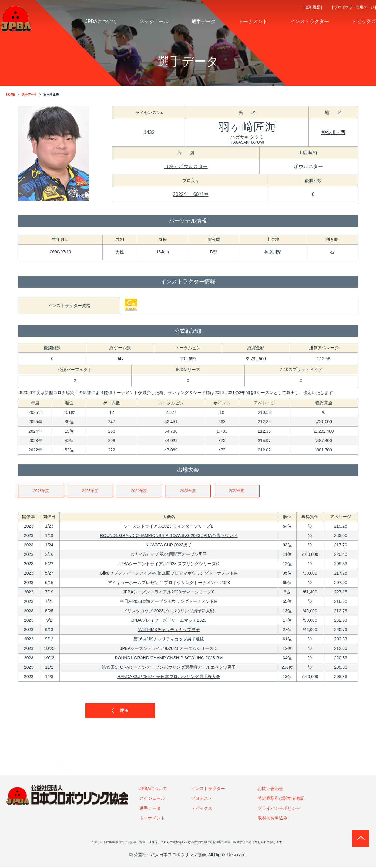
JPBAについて (153, 789)
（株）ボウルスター (186, 166)
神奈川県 (273, 252)
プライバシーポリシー (279, 809)
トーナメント (152, 819)
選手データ (150, 809)
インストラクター (208, 789)
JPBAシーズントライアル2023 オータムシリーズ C (169, 649)
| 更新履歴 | (313, 7)
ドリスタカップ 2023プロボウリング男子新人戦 (169, 612)
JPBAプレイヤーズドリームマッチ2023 (169, 621)
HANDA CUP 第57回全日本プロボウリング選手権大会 (169, 677)
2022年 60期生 (191, 194)
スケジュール (152, 799)
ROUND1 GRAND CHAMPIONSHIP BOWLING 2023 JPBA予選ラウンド (169, 536)
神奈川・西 (333, 132)
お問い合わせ (270, 789)
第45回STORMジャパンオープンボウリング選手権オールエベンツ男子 (169, 668)
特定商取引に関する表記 (281, 799)
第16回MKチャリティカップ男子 (169, 630)
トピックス (202, 809)
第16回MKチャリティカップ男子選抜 (169, 640)
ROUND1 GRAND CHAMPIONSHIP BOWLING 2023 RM (169, 659)
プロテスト (202, 799)
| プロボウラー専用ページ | (354, 7)
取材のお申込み (273, 819)
